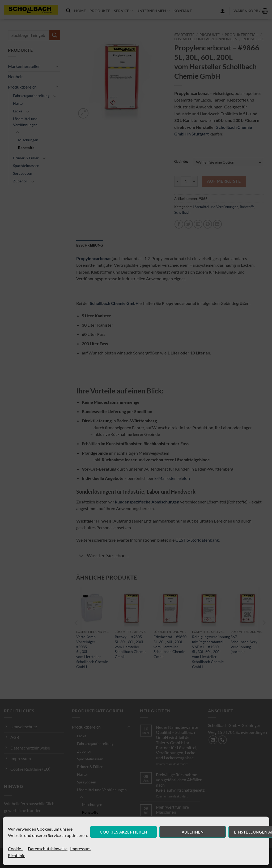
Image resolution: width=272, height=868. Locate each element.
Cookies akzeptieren (124, 832)
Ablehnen (193, 832)
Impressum (80, 849)
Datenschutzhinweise (48, 849)
